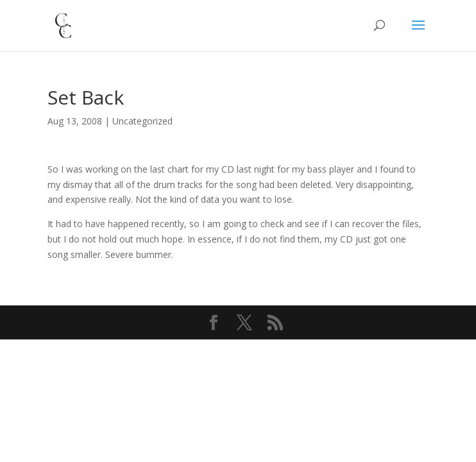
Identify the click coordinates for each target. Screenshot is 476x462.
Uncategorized (142, 121)
